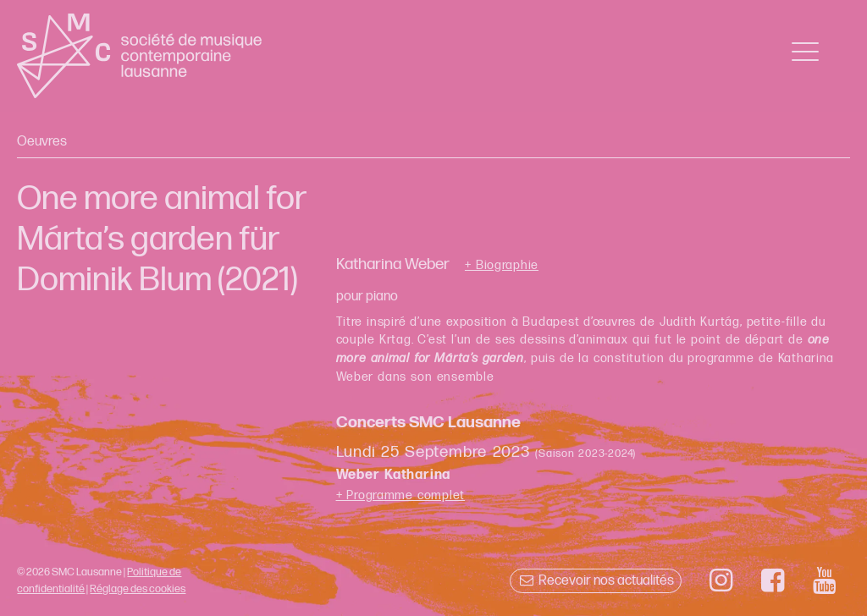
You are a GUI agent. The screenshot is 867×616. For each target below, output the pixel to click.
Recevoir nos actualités (596, 581)
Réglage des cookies (138, 589)
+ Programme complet (401, 495)
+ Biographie (502, 266)
